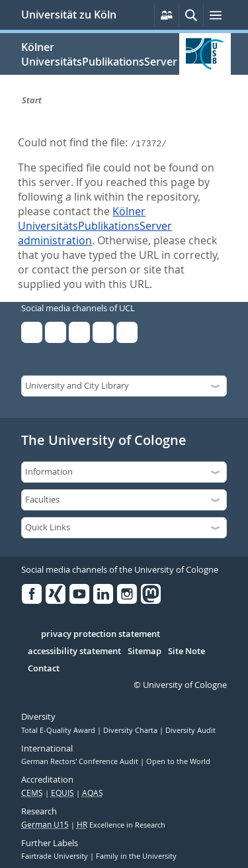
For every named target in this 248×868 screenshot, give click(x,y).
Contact (44, 669)
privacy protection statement (101, 634)
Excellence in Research (121, 825)
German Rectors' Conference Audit (81, 761)
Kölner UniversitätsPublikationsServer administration (95, 226)
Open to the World (178, 761)
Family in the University (136, 856)
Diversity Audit (190, 730)
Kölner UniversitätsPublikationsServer (99, 54)
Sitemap (145, 651)
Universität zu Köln (69, 15)
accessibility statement (74, 651)
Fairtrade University (56, 856)
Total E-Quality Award (59, 730)
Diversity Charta (131, 730)
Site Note (186, 651)
